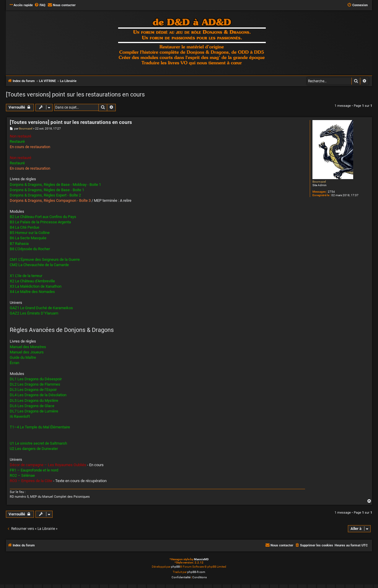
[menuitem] (40, 5)
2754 (331, 192)
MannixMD (201, 559)
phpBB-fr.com (196, 572)
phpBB (175, 567)
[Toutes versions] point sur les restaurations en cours (75, 94)
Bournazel (319, 182)
